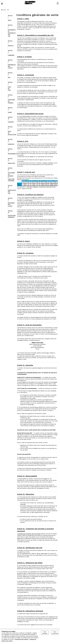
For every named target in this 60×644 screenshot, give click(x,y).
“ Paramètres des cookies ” (21, 639)
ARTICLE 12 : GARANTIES (9, 142)
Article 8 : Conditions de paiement (30, 195)
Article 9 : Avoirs (23, 241)
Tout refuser (45, 633)
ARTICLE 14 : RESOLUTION (9, 161)
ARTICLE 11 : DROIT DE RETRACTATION (9, 131)
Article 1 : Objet (23, 19)
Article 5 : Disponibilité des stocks (30, 114)
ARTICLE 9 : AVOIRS (9, 110)
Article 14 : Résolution (26, 494)
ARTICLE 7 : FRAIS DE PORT (9, 86)
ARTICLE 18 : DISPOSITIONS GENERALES (9, 214)
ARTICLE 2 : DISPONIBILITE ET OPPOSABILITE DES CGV (9, 31)
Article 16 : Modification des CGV (30, 548)
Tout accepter (55, 633)
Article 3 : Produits (24, 57)
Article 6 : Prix (23, 141)
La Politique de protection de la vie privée (29, 534)
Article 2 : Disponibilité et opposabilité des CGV (35, 35)
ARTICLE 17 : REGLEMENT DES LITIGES (9, 202)
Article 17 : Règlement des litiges (30, 563)
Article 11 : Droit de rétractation (29, 325)
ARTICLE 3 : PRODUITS (9, 43)
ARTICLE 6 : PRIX (9, 75)
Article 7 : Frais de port (26, 172)
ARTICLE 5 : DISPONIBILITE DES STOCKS (9, 64)
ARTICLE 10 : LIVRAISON (9, 119)
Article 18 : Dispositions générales (30, 611)
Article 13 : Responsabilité (27, 476)
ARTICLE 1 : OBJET (9, 18)
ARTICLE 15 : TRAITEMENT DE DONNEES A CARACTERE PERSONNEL (9, 174)
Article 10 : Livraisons (25, 253)
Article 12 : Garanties (25, 365)
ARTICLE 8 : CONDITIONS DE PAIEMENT (9, 99)
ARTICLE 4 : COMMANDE (9, 53)
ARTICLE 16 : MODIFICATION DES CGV (9, 189)
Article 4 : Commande (26, 75)
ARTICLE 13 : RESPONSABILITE (9, 151)
